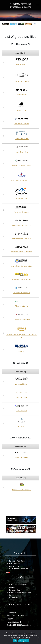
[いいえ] (38, 637)
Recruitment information (19, 569)
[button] (4, 24)
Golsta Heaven (15, 566)
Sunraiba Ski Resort (22, 199)
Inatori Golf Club (22, 411)
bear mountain (22, 95)
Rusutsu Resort (22, 64)
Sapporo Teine (22, 110)
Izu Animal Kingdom (22, 384)
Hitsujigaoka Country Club (22, 319)
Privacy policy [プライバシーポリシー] (24, 641)
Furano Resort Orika (22, 139)
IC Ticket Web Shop (17, 561)
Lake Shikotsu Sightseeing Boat (22, 266)
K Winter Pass (15, 564)
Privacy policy (15, 590)
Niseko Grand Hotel (22, 152)
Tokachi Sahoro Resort (22, 81)
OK (15, 641)
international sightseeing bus (22, 280)
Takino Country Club (22, 306)
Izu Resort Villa (22, 398)
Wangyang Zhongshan (22, 212)
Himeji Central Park (22, 457)
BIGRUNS (22, 351)
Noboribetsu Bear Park (22, 124)
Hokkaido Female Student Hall (22, 252)
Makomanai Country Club (22, 293)
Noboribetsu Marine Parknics (22, 165)
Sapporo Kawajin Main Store (22, 238)
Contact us (13, 598)
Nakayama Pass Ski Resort (22, 225)
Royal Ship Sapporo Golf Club (22, 180)
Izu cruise (22, 426)
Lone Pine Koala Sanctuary (22, 490)
